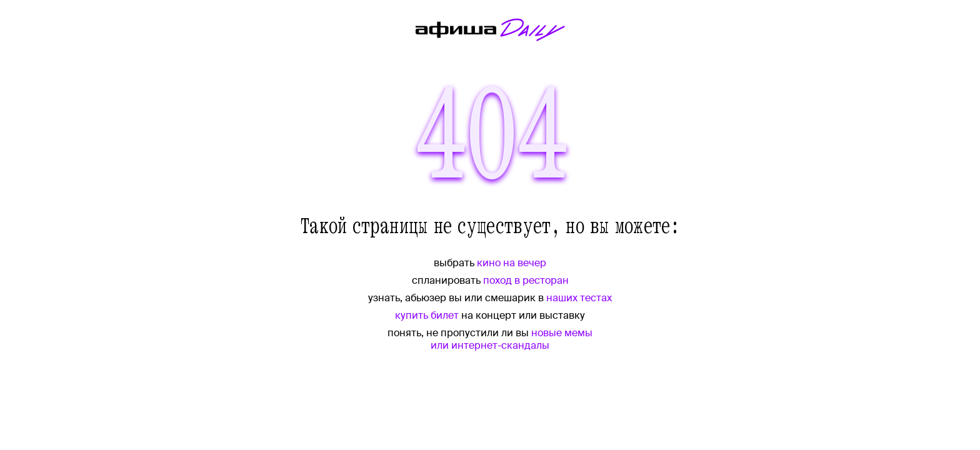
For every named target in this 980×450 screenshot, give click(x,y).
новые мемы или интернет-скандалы (512, 339)
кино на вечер (512, 263)
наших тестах (579, 298)
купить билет (427, 315)
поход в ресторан (526, 280)
